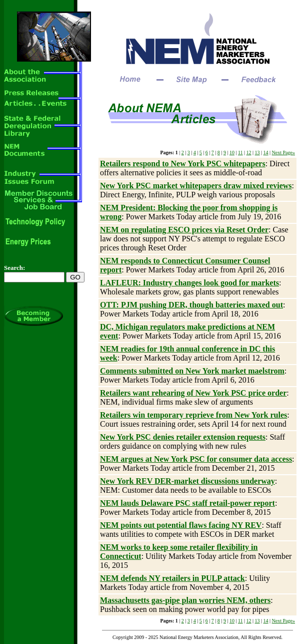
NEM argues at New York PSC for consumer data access (196, 459)
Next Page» (283, 152)
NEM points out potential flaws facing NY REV (181, 525)
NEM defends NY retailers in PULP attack (172, 578)
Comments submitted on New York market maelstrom (192, 371)
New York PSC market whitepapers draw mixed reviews (196, 186)
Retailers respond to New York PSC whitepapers (183, 164)
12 (249, 152)
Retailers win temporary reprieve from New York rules (193, 415)
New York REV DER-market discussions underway (187, 481)
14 (266, 152)
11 (240, 152)
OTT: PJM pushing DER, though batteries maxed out (191, 305)
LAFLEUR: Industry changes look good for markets (189, 283)
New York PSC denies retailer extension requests (183, 437)
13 (257, 152)
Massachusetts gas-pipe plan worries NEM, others (185, 600)
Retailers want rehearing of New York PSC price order (193, 393)
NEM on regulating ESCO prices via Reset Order (184, 230)
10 (232, 152)
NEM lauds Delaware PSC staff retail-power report (187, 503)
